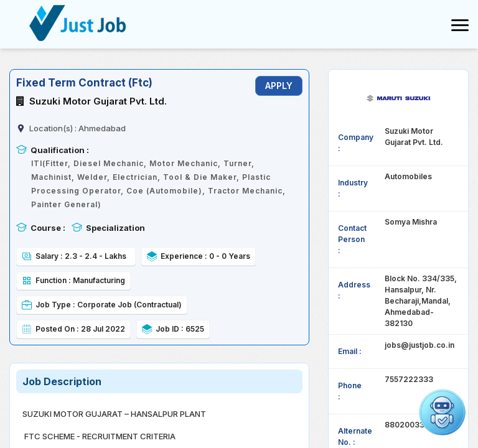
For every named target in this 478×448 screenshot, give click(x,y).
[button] (442, 412)
